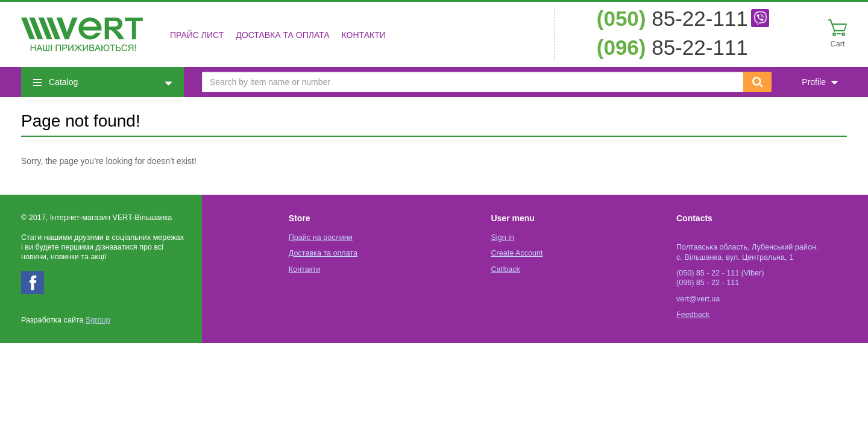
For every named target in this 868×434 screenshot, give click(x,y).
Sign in (502, 237)
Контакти (364, 35)
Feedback (693, 315)
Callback (505, 269)
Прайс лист (197, 35)
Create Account (517, 253)
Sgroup (98, 320)
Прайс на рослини (321, 237)
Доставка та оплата (282, 35)
